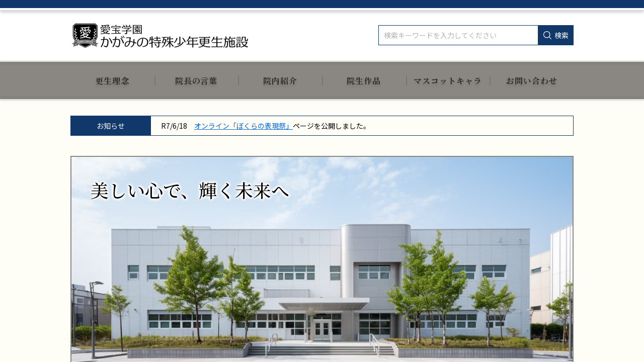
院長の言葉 (196, 81)
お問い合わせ (532, 81)
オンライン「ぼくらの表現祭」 (244, 126)
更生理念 (112, 81)
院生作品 (364, 81)
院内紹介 (280, 81)
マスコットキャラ (448, 81)
